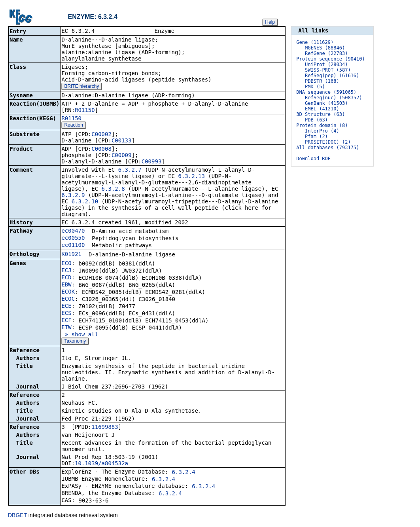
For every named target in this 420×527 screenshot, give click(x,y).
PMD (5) (315, 87)
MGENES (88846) (325, 48)
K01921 (71, 255)
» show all (80, 335)
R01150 (85, 111)
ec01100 (73, 246)
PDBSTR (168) (322, 81)
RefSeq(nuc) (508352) (334, 98)
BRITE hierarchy (81, 87)
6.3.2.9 (73, 196)
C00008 (101, 150)
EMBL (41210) (322, 109)
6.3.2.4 (184, 473)
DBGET (17, 516)
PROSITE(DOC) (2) (328, 142)
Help (270, 22)
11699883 (105, 428)
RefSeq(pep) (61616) (332, 76)
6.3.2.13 (191, 177)
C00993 (152, 162)
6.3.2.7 (130, 171)
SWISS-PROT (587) (328, 70)
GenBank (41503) (326, 103)
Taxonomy (75, 342)
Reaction (73, 126)
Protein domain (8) (322, 125)
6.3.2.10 (85, 202)
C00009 (122, 156)
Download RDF (313, 159)
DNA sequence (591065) (326, 92)
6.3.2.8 (113, 190)
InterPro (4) (322, 131)
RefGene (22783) (326, 53)
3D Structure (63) (321, 114)
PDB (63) (316, 120)
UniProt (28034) (326, 64)
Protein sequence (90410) (330, 59)
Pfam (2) (316, 136)
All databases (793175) (328, 148)
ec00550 (73, 239)
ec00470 (73, 231)
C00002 (101, 135)
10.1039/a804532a (101, 464)
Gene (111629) (315, 42)
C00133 (122, 141)
